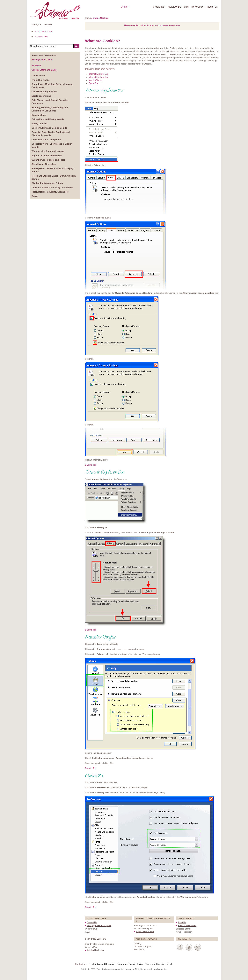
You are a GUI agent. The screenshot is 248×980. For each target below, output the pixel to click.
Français (36, 25)
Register (212, 7)
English (48, 25)
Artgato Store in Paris (145, 932)
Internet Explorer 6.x (98, 77)
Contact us (80, 964)
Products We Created (187, 926)
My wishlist (159, 7)
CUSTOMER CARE (44, 32)
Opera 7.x (93, 83)
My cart (125, 7)
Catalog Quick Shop (96, 950)
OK (77, 46)
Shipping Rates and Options (99, 926)
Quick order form (178, 7)
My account (198, 7)
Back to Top (91, 465)
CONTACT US (42, 37)
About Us (182, 922)
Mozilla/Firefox (95, 80)
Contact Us (92, 922)
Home (88, 18)
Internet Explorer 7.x (98, 74)
